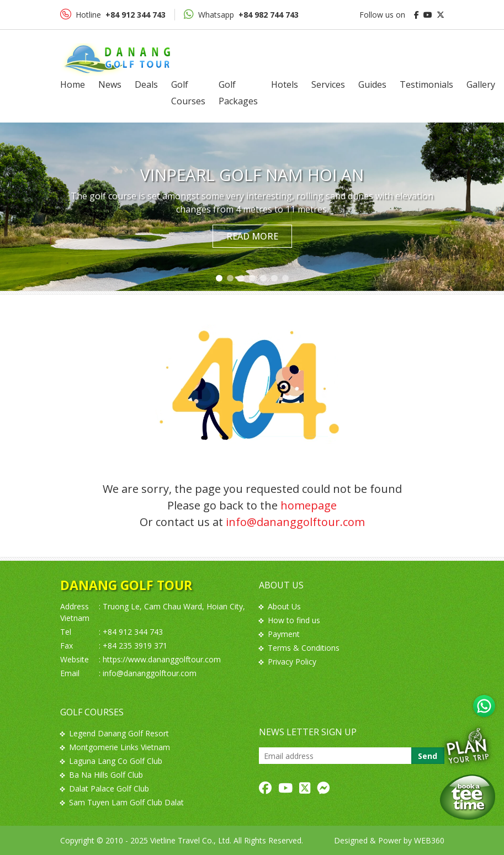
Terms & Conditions (299, 648)
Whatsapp (241, 14)
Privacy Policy (288, 662)
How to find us (290, 620)
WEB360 (429, 840)
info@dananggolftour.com (295, 522)
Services (328, 84)
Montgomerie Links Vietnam (115, 747)
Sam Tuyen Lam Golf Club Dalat (122, 802)
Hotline (113, 14)
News (110, 84)
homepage (309, 505)
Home (73, 84)
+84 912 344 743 (133, 632)
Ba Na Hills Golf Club (102, 775)
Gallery (481, 84)
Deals (146, 84)
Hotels (285, 84)
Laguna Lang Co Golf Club (111, 761)
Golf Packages (238, 93)
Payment (279, 634)
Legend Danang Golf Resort (115, 733)
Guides (372, 84)
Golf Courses (188, 93)
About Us (280, 606)
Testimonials (426, 84)
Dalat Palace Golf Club (105, 788)
